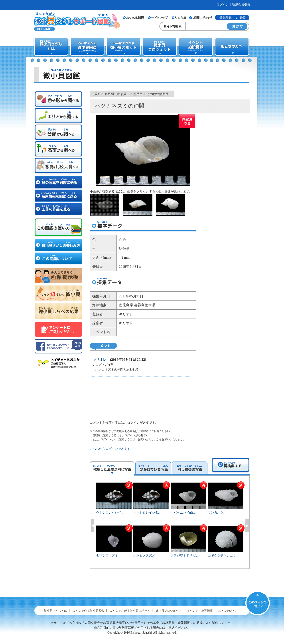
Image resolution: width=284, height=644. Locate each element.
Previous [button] (93, 526)
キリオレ (99, 360)
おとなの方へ (227, 611)
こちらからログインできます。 (112, 449)
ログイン (223, 5)
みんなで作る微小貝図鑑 (88, 611)
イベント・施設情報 (200, 611)
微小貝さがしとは (55, 611)
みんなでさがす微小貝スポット (130, 611)
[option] (170, 525)
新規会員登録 (241, 5)
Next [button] (247, 526)
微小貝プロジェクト (169, 611)
